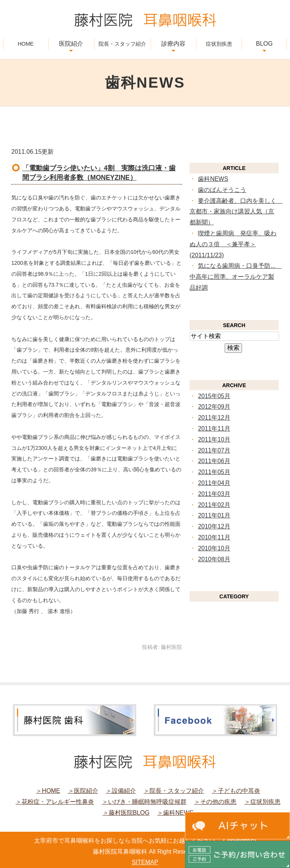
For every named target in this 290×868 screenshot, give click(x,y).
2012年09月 (214, 407)
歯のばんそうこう (222, 190)
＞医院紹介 (83, 791)
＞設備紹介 (121, 791)
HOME (26, 44)
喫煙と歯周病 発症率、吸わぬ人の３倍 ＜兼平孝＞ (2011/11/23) (233, 244)
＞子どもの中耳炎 (236, 791)
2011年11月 (214, 429)
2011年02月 (214, 505)
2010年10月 (214, 548)
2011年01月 (214, 515)
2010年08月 (214, 559)
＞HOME (48, 791)
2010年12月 (214, 526)
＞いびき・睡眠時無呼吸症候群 (144, 802)
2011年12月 (214, 418)
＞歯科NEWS (175, 813)
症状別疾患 (219, 44)
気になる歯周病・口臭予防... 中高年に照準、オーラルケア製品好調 (236, 277)
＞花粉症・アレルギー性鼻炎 (55, 802)
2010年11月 (214, 537)
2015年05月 (214, 396)
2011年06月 (214, 461)
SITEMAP (145, 862)
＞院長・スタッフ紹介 (174, 791)
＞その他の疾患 (215, 802)
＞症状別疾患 (262, 802)
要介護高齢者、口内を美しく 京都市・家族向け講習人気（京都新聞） (236, 212)
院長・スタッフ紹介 (122, 44)
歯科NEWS (213, 179)
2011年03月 (214, 494)
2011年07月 (214, 450)
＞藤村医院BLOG (126, 813)
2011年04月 (214, 483)
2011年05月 (214, 472)
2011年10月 (214, 439)
